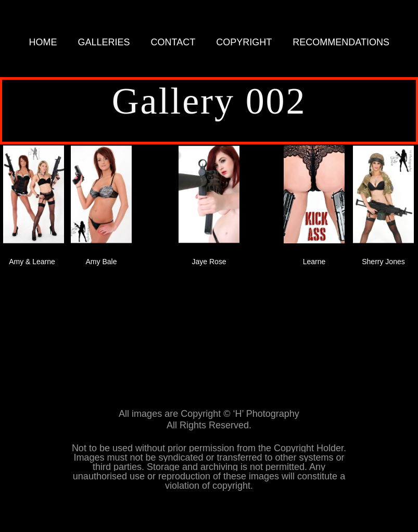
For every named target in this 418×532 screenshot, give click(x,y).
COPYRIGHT (244, 42)
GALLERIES (104, 42)
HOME (43, 42)
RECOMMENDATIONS (341, 42)
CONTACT (173, 42)
